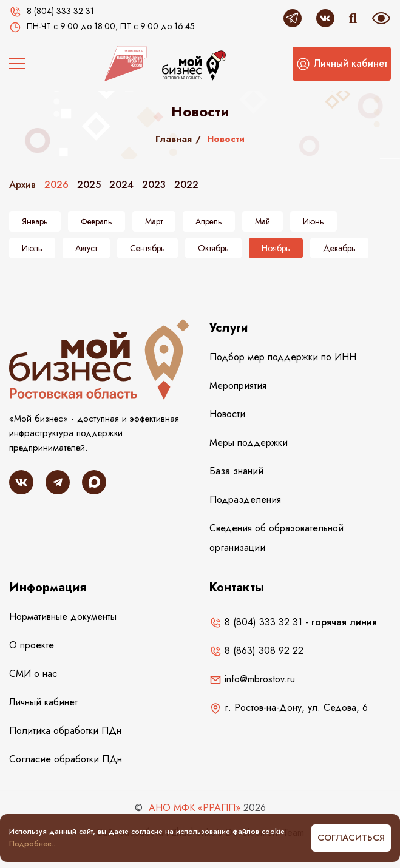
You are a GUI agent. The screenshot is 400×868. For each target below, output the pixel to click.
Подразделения (245, 500)
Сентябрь (147, 248)
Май (263, 221)
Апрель (209, 221)
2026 (56, 185)
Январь (35, 221)
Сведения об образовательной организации (276, 538)
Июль (32, 248)
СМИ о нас (33, 674)
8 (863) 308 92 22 (256, 651)
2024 (121, 185)
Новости (227, 414)
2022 (186, 185)
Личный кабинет (43, 702)
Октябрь (213, 248)
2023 (154, 185)
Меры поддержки (249, 442)
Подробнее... (33, 844)
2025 (89, 185)
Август (86, 248)
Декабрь (339, 248)
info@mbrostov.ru (252, 679)
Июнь (314, 221)
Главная (174, 139)
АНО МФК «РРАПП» (195, 808)
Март (154, 221)
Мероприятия (238, 385)
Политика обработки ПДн (65, 731)
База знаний (236, 471)
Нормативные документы (63, 617)
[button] (342, 64)
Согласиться (351, 838)
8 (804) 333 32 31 (256, 622)
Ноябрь (276, 248)
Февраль (97, 221)
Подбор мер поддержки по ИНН (283, 357)
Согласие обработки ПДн (66, 759)
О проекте (32, 645)
